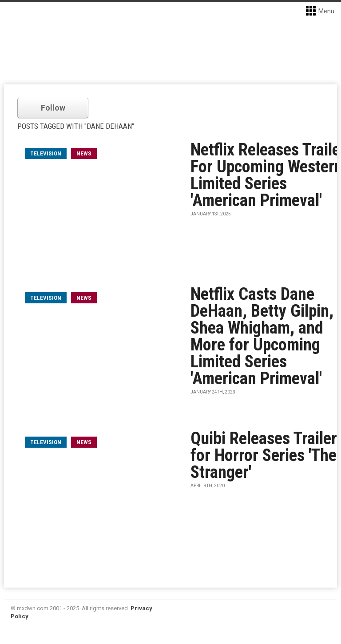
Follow (53, 108)
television (46, 153)
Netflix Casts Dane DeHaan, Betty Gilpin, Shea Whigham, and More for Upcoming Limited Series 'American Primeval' (262, 336)
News (84, 153)
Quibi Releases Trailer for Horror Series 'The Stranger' (264, 455)
